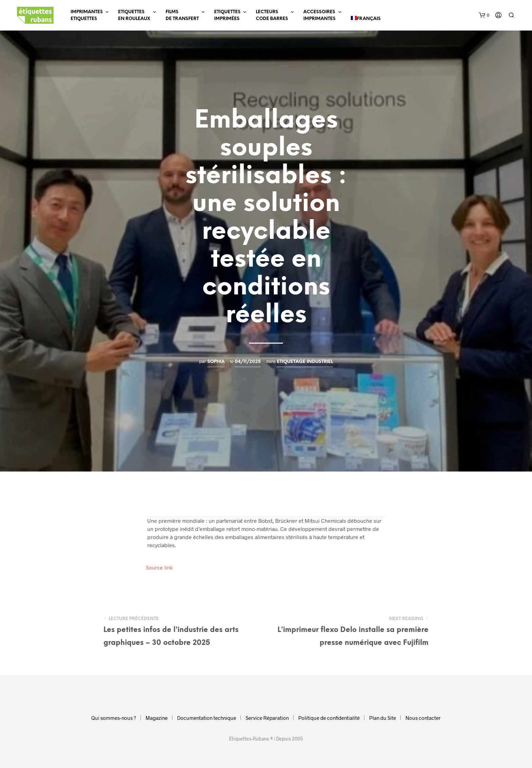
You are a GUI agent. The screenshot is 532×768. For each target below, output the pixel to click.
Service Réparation (267, 718)
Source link (159, 567)
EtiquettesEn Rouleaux (134, 15)
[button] (484, 15)
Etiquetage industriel (305, 362)
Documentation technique (207, 718)
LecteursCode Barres (272, 15)
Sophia (216, 362)
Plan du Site (383, 718)
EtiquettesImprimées (227, 15)
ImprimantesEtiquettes (87, 15)
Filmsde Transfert (182, 15)
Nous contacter (423, 718)
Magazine (157, 718)
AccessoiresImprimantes (319, 15)
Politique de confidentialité (329, 718)
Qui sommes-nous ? (114, 718)
